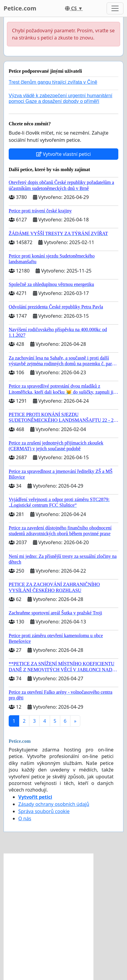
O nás (25, 818)
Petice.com (20, 8)
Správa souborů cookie (44, 811)
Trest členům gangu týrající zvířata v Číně (53, 82)
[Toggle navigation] (115, 8)
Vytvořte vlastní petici (64, 154)
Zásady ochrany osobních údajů (54, 804)
